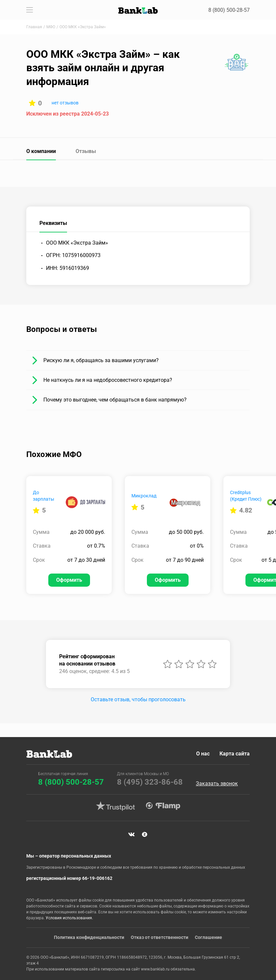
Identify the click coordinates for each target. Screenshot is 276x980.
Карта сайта (235, 753)
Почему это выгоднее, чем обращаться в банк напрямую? (115, 400)
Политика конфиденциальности (89, 937)
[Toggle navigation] (30, 10)
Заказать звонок (217, 783)
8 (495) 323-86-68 (150, 782)
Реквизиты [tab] (53, 223)
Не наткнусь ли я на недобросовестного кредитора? (108, 380)
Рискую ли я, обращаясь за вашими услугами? (101, 360)
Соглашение (208, 937)
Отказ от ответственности (160, 937)
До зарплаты (44, 496)
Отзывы (86, 151)
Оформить (69, 580)
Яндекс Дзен (145, 834)
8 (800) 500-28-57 (229, 10)
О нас (203, 753)
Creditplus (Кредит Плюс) (246, 496)
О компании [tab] (41, 151)
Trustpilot (115, 806)
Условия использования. (69, 918)
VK (131, 834)
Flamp (163, 806)
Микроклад (144, 496)
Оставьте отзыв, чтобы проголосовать (138, 699)
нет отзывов (65, 103)
